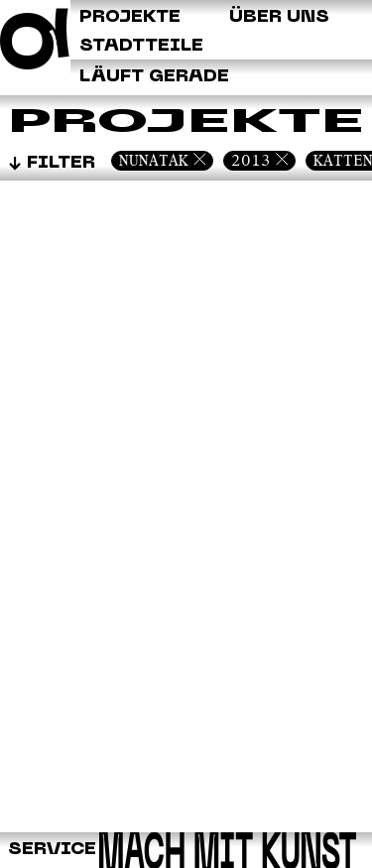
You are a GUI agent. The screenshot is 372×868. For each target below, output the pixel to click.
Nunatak (154, 160)
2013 (251, 160)
